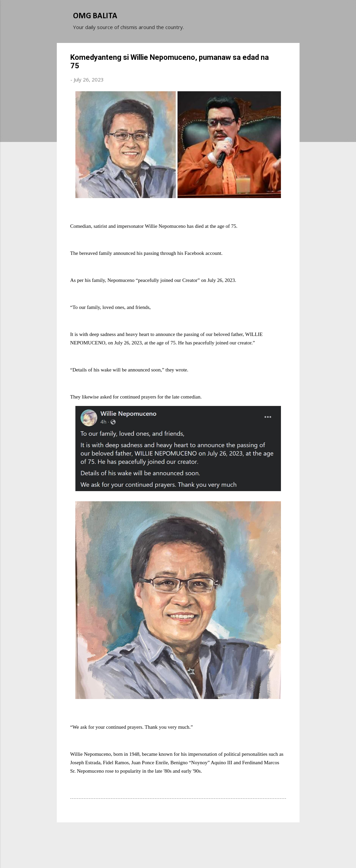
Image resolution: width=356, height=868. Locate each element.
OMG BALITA (95, 16)
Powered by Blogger (178, 837)
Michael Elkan (194, 850)
